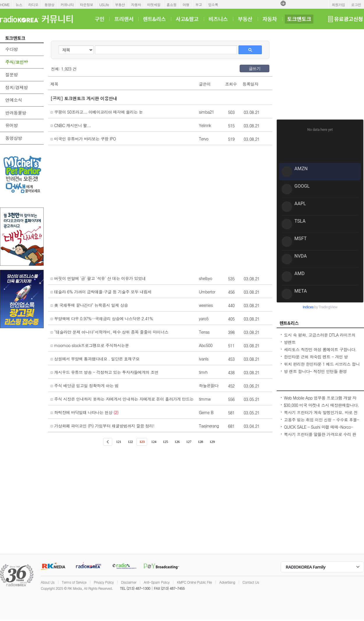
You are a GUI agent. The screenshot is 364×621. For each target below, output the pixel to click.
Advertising (227, 582)
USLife (104, 5)
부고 (199, 5)
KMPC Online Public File (194, 582)
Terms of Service (74, 582)
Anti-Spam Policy (157, 582)
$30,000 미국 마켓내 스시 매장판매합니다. (321, 405)
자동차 (136, 5)
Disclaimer (129, 582)
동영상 (50, 5)
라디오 (33, 5)
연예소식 (14, 100)
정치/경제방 (17, 87)
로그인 (356, 5)
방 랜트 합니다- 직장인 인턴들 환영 (315, 371)
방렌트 (290, 342)
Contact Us (251, 582)
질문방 (12, 74)
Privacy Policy (104, 582)
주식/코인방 (17, 62)
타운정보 (86, 5)
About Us (48, 582)
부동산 (120, 5)
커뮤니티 (67, 5)
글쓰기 (255, 68)
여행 (186, 5)
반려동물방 (16, 113)
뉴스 (19, 5)
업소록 (213, 5)
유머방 (12, 125)
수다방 (12, 49)
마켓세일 (154, 5)
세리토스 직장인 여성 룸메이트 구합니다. (320, 349)
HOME (5, 5)
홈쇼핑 (172, 5)
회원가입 (338, 5)
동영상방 (14, 138)
